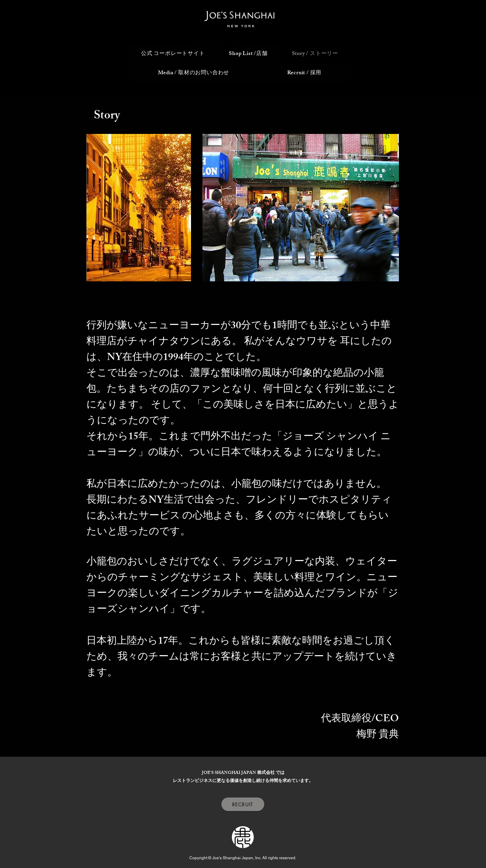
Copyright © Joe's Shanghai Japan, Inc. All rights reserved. (243, 858)
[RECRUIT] (243, 804)
